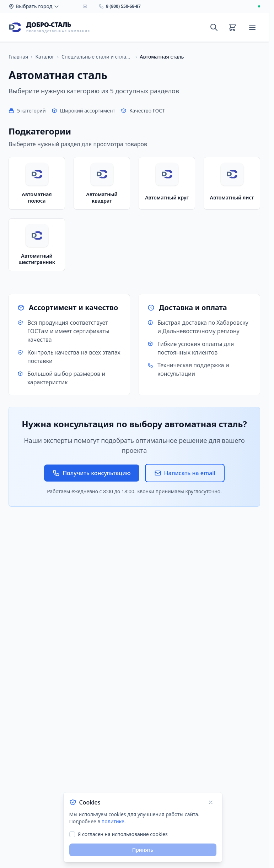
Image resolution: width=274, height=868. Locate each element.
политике (113, 821)
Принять (143, 850)
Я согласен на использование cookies (123, 834)
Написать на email (185, 473)
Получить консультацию (92, 473)
